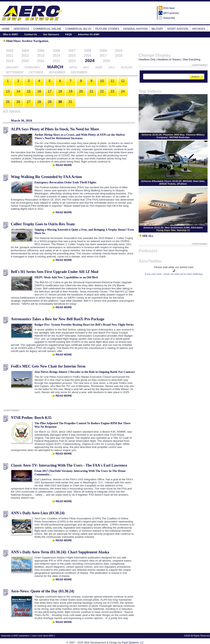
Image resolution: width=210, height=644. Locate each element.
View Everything (192, 60)
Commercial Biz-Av (78, 29)
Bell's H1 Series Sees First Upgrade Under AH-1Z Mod (55, 272)
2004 (25, 51)
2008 (88, 51)
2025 (106, 61)
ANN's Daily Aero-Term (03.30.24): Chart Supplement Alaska (60, 552)
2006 (56, 51)
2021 (41, 61)
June (99, 67)
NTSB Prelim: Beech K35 (31, 418)
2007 (72, 51)
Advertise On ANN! (89, 34)
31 (70, 102)
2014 (56, 56)
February (32, 67)
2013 (41, 56)
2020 (25, 61)
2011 (10, 56)
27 (29, 102)
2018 (119, 56)
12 (123, 81)
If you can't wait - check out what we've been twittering (174, 274)
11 (112, 81)
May (86, 67)
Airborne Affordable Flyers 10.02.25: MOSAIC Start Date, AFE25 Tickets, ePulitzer (173, 182)
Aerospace (21, 29)
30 (60, 102)
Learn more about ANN (42, 636)
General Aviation (135, 29)
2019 (10, 61)
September (14, 72)
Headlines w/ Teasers (169, 60)
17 (50, 91)
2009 (103, 51)
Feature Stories (107, 29)
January (12, 67)
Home (6, 29)
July (112, 67)
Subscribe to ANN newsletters (15, 636)
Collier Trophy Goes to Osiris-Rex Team (43, 224)
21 (91, 91)
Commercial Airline (47, 29)
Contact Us (31, 34)
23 (112, 91)
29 (50, 102)
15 (29, 91)
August (127, 67)
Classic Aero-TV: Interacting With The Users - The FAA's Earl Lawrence (69, 465)
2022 (56, 61)
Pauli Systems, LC (133, 642)
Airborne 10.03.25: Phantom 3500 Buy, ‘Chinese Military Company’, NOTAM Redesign (173, 136)
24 (123, 91)
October (36, 72)
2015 (72, 56)
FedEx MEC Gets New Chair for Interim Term (48, 366)
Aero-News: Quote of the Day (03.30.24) (42, 591)
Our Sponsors (51, 34)
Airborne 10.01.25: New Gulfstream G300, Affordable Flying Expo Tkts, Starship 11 (173, 229)
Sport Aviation (178, 29)
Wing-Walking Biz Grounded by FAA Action (46, 177)
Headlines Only (147, 60)
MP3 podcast (171, 13)
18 (60, 91)
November (57, 72)
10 (102, 81)
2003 (10, 51)
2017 (103, 56)
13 (8, 91)
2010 (119, 51)
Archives (199, 29)
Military (157, 29)
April (73, 67)
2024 (90, 60)
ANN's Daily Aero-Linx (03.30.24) (38, 513)
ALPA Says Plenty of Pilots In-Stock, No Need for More (55, 129)
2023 (72, 61)
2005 (41, 51)
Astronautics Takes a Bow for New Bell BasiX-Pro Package (58, 319)
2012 (25, 56)
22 (102, 91)
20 (81, 91)
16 (39, 91)
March (55, 67)
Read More (64, 165)
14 (18, 91)
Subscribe (169, 18)
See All (146, 236)
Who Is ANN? (11, 34)
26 (18, 102)
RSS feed (169, 8)
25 (8, 102)
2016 (88, 56)
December (79, 72)
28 (39, 102)
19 (71, 91)
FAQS (68, 34)
